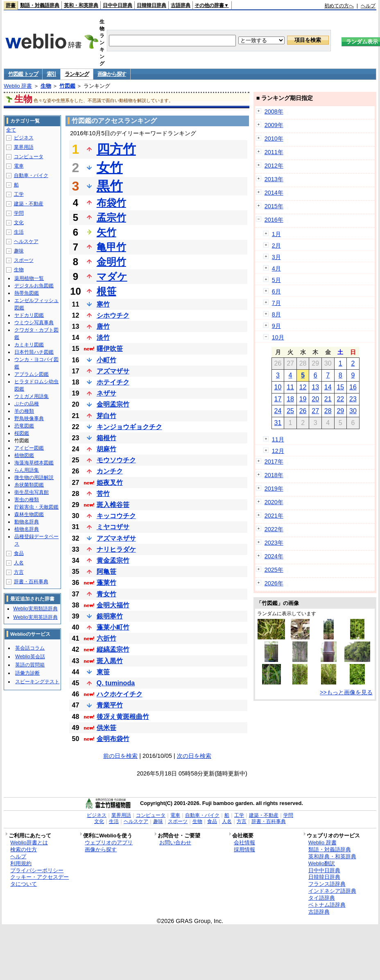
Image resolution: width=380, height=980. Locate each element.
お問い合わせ (175, 842)
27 (315, 411)
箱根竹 (106, 438)
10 (278, 387)
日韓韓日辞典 (152, 5)
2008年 (274, 111)
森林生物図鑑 (29, 514)
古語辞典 (181, 5)
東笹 (103, 672)
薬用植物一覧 (29, 278)
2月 (276, 246)
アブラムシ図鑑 (32, 374)
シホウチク (113, 315)
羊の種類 (24, 411)
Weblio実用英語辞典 (35, 617)
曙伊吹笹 (110, 349)
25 (290, 411)
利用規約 (21, 863)
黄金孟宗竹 (113, 560)
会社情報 (244, 842)
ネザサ (106, 393)
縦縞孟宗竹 (113, 649)
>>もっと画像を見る (346, 692)
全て (11, 130)
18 (290, 399)
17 (278, 399)
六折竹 (106, 638)
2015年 (274, 206)
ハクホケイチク (120, 694)
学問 (19, 213)
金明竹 (111, 262)
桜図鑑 (22, 433)
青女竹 (106, 594)
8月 (276, 314)
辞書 (11, 5)
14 (328, 387)
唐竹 (103, 326)
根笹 (106, 291)
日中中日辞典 (118, 5)
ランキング (77, 74)
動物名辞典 (27, 522)
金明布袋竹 (113, 739)
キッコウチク (116, 516)
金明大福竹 (113, 605)
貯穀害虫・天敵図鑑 (36, 507)
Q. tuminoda (116, 683)
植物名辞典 (27, 529)
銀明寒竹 (110, 616)
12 (303, 387)
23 (353, 399)
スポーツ (24, 260)
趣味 (19, 251)
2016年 (274, 220)
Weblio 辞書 (18, 86)
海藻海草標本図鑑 (34, 463)
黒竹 (110, 186)
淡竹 (103, 338)
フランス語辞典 (327, 884)
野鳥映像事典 (29, 418)
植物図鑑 (24, 455)
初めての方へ (339, 6)
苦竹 (103, 494)
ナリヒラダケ (116, 549)
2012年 (274, 166)
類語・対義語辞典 (40, 5)
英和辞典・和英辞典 (332, 856)
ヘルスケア (26, 241)
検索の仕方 (24, 849)
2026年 (274, 583)
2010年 (274, 139)
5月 (276, 280)
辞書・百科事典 (31, 582)
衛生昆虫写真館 (32, 492)
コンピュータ (29, 157)
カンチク (110, 471)
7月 (276, 303)
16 (353, 387)
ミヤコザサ (113, 527)
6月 (276, 291)
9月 (276, 326)
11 (290, 387)
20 (315, 399)
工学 (19, 194)
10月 (278, 337)
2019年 (274, 489)
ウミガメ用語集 (32, 396)
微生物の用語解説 (34, 477)
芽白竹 (106, 416)
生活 (19, 232)
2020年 (274, 502)
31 (278, 423)
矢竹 (106, 232)
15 (340, 387)
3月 (276, 257)
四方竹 (116, 149)
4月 (276, 268)
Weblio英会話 (30, 657)
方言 (19, 572)
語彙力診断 (27, 673)
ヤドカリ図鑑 (29, 315)
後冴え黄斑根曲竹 (123, 717)
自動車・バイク (31, 175)
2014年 (274, 193)
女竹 (110, 168)
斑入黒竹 (110, 661)
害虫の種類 (27, 500)
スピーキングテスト (37, 682)
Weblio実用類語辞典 (35, 609)
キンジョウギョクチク (129, 427)
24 (278, 411)
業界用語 (24, 147)
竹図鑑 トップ (23, 74)
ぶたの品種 (27, 404)
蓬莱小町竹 (113, 627)
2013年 (274, 179)
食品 (19, 553)
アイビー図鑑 (29, 448)
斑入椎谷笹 (113, 505)
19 (303, 399)
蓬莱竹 (106, 583)
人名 (19, 563)
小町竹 (106, 360)
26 (303, 411)
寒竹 (103, 304)
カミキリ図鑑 (29, 345)
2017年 (274, 462)
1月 (276, 234)
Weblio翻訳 (322, 863)
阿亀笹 (106, 572)
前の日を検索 (120, 756)
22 (340, 399)
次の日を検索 (194, 756)
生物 (46, 86)
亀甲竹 (111, 247)
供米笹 (106, 728)
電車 (19, 166)
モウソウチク (116, 460)
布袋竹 (111, 203)
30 (353, 411)
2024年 (274, 556)
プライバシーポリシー (37, 870)
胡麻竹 (106, 449)
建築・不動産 (29, 204)
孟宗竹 (111, 217)
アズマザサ (113, 371)
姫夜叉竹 (110, 483)
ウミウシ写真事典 (34, 323)
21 (328, 399)
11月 (278, 439)
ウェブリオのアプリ (109, 842)
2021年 (274, 516)
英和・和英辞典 (81, 5)
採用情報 (244, 849)
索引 (51, 74)
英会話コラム (30, 648)
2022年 (274, 529)
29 (340, 411)
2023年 (274, 543)
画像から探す (112, 74)
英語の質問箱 (30, 665)
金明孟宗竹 (113, 404)
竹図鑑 (67, 86)
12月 (278, 451)
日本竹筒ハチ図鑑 (34, 352)
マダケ (112, 276)
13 (315, 387)
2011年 (274, 152)
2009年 (274, 125)
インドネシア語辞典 (332, 891)
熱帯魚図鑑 (27, 293)
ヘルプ (368, 6)
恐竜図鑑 (24, 426)
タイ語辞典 (322, 898)
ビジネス (24, 138)
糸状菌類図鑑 (29, 485)
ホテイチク (113, 382)
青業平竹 (110, 705)
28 (328, 411)
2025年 (274, 570)
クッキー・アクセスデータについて (40, 880)
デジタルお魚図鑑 (34, 286)
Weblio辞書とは (29, 842)
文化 (19, 223)
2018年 (274, 475)
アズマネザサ (116, 538)
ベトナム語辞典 (327, 905)
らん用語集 (27, 470)
